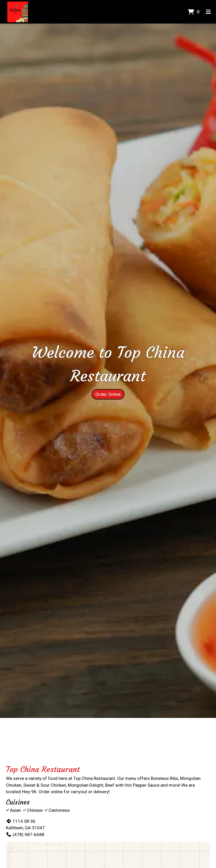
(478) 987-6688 (25, 835)
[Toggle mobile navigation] (208, 12)
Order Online (108, 394)
